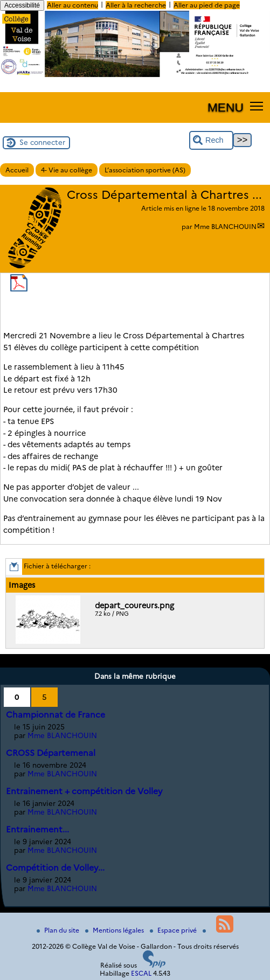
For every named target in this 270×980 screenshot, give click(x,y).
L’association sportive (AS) (145, 170)
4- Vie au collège (67, 170)
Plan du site (59, 930)
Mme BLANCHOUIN (225, 227)
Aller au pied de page (207, 5)
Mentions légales (115, 930)
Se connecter (42, 142)
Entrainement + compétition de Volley (84, 791)
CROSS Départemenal (51, 753)
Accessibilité (22, 5)
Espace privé (174, 930)
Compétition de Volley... (55, 868)
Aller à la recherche (136, 5)
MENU (226, 107)
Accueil (17, 170)
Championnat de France (56, 715)
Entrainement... (37, 829)
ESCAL (141, 973)
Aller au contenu (72, 5)
